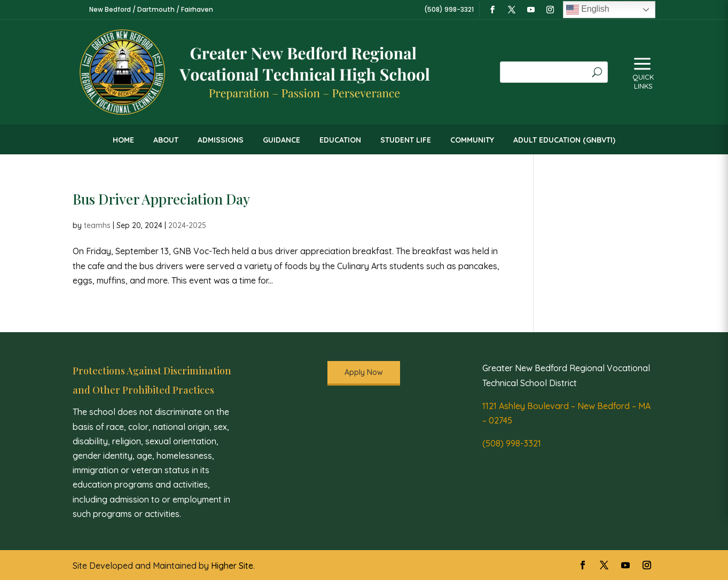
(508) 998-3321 (512, 443)
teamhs (97, 225)
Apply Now (364, 372)
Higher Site (232, 566)
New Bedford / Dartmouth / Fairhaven (151, 9)
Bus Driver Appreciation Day (161, 199)
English (588, 10)
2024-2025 (187, 225)
